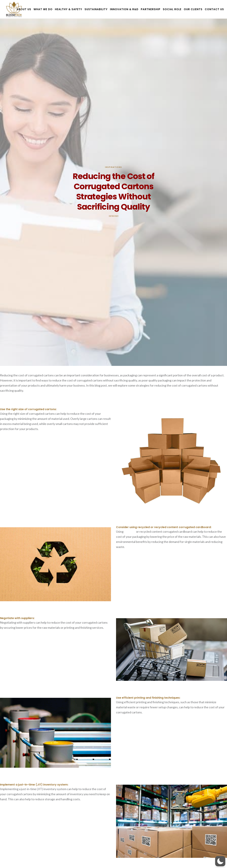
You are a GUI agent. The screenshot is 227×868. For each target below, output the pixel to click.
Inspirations (113, 167)
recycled (130, 531)
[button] (220, 861)
